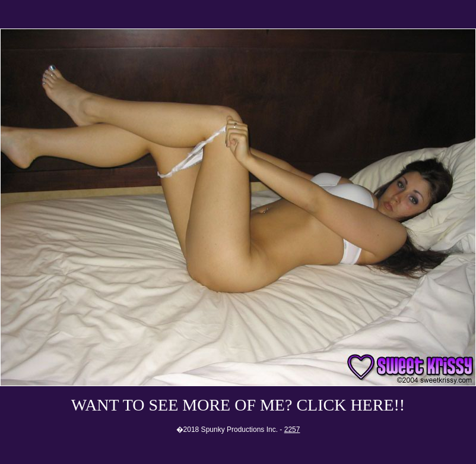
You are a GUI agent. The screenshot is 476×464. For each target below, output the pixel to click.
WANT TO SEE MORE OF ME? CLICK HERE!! (238, 405)
